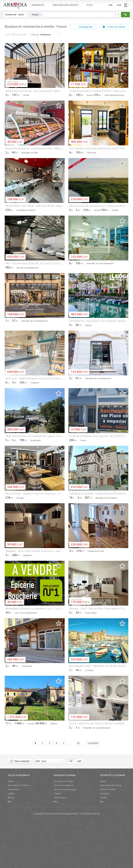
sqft (79, 809)
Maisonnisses (14, 837)
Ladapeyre (105, 841)
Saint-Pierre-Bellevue (64, 833)
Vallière (11, 841)
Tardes (103, 845)
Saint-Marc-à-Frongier (64, 829)
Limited (65, 861)
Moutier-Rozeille (108, 837)
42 (78, 791)
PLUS (90, 5)
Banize (11, 829)
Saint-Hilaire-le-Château (19, 833)
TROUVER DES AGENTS (65, 5)
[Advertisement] (66, 123)
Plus (10, 849)
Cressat (57, 841)
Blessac (11, 845)
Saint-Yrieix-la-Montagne (65, 837)
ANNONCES (38, 5)
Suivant (93, 791)
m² (71, 809)
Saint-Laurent (60, 845)
